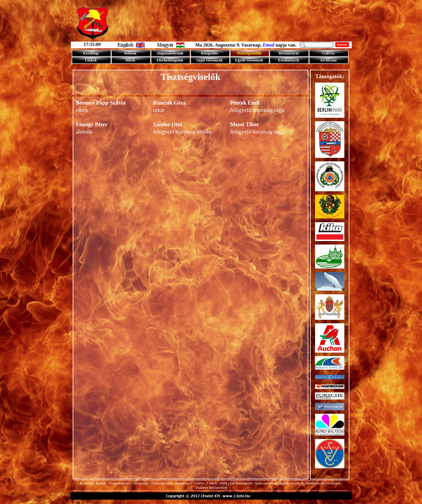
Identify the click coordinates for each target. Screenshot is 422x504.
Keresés (342, 45)
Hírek (223, 483)
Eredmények (315, 483)
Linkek (212, 483)
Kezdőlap (86, 483)
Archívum (334, 483)
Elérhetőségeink (241, 483)
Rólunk (101, 483)
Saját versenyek (266, 483)
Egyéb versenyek (292, 483)
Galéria (199, 483)
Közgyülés (141, 483)
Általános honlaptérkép (211, 488)
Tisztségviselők (162, 483)
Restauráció (184, 483)
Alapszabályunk (120, 483)
